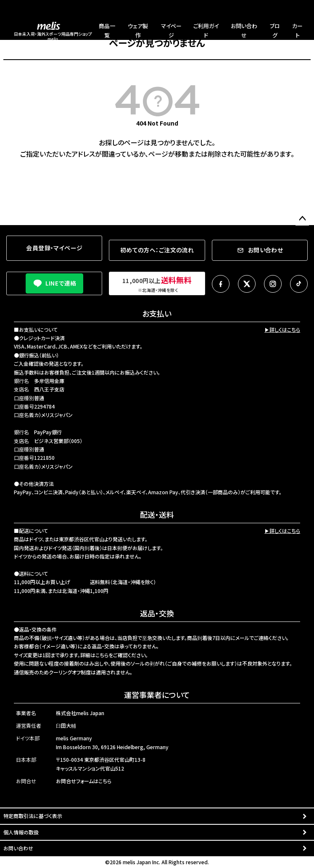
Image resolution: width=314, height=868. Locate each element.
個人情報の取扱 (21, 832)
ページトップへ (302, 219)
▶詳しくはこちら (282, 329)
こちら (102, 655)
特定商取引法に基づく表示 (33, 816)
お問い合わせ (18, 848)
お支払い (157, 313)
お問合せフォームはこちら (84, 781)
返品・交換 (157, 613)
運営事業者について (157, 695)
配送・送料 (157, 514)
